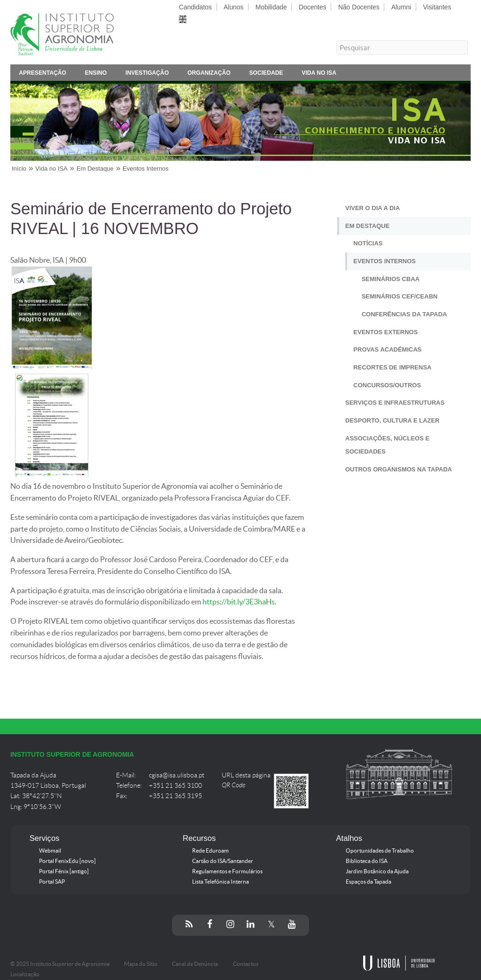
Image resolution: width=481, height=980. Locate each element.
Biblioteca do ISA (367, 861)
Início (19, 169)
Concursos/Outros (387, 385)
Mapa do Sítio (141, 964)
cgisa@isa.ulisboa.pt (177, 775)
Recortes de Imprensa (392, 367)
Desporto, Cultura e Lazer (392, 420)
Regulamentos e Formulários (227, 871)
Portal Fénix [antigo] (64, 871)
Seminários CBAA (391, 279)
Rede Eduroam (210, 851)
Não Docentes (359, 7)
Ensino (96, 74)
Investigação (147, 74)
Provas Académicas (387, 349)
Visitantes (437, 7)
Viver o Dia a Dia (372, 208)
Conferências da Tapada (404, 314)
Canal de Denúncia (195, 964)
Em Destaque (95, 169)
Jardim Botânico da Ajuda (377, 871)
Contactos (246, 964)
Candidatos (195, 7)
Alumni (401, 7)
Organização (209, 74)
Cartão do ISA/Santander (223, 861)
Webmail (50, 851)
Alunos (233, 7)
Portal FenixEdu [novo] (67, 861)
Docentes (313, 7)
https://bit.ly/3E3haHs (239, 602)
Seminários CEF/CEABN (400, 296)
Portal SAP (52, 882)
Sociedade (266, 74)
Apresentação (43, 74)
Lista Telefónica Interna (221, 882)
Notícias (368, 243)
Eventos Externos (385, 332)
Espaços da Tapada (369, 882)
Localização (25, 974)
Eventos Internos (146, 169)
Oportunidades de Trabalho (380, 851)
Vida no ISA (319, 74)
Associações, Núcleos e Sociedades (387, 445)
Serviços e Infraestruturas (395, 403)
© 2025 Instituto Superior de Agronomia (60, 964)
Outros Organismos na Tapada (399, 469)
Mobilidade (271, 7)
